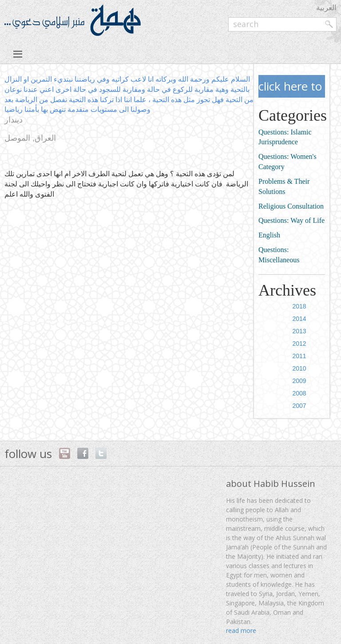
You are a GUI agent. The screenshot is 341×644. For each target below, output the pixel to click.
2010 (299, 368)
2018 (299, 306)
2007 (299, 406)
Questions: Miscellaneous (279, 255)
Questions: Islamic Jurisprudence (285, 137)
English (269, 235)
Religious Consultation (291, 206)
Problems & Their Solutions (284, 186)
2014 (299, 319)
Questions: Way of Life (291, 220)
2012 (299, 344)
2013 (299, 331)
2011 (299, 356)
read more (241, 630)
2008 (299, 393)
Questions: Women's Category (287, 162)
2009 (299, 381)
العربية (326, 7)
